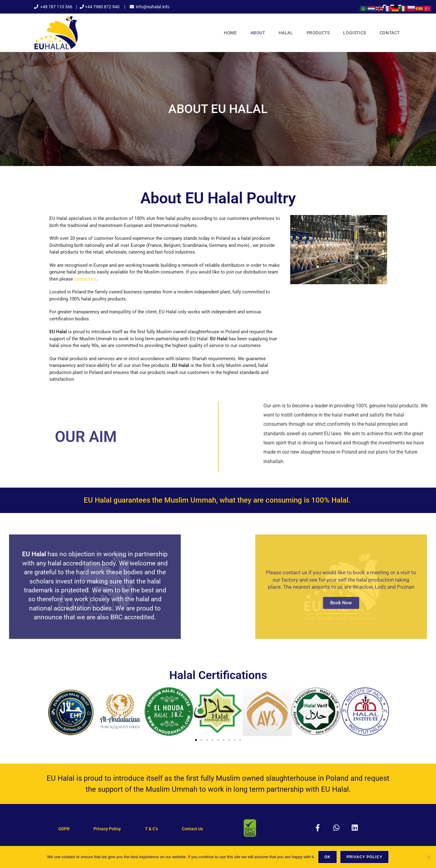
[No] (428, 857)
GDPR (64, 829)
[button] (53, 711)
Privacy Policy (107, 829)
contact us (85, 279)
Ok (327, 857)
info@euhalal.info (153, 7)
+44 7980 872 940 (102, 7)
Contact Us (192, 829)
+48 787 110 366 (56, 7)
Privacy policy (364, 857)
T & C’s (151, 829)
